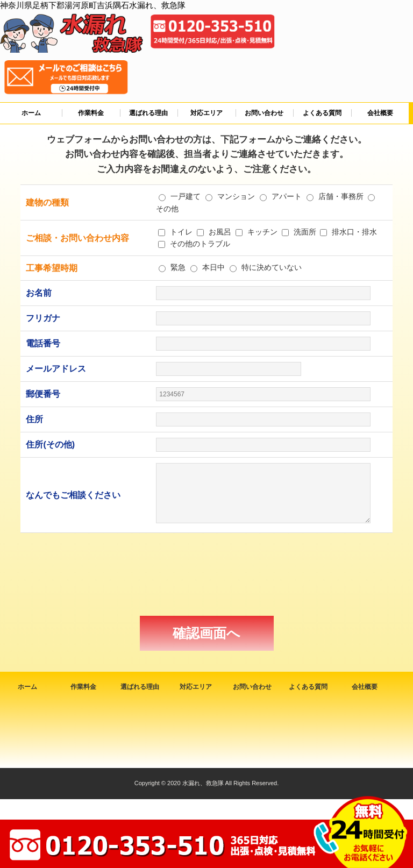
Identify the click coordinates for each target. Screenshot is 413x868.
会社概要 (380, 113)
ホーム (31, 113)
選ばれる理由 (148, 113)
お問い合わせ (264, 113)
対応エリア (206, 113)
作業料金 (91, 113)
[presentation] (206, 574)
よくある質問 (322, 113)
